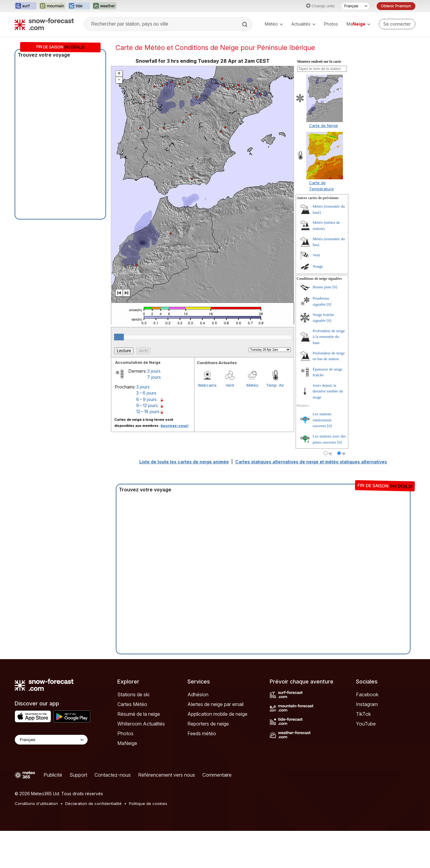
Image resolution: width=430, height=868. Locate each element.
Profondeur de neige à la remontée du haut (329, 337)
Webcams (207, 385)
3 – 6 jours (146, 393)
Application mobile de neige (217, 714)
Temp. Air (275, 385)
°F (344, 454)
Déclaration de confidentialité (93, 803)
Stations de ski (133, 694)
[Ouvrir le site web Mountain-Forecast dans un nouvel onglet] (52, 6)
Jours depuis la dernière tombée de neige (328, 391)
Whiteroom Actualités (141, 724)
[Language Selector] (51, 740)
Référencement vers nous (167, 775)
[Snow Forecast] (44, 24)
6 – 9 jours (146, 399)
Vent (230, 385)
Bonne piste (322, 287)
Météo (274, 24)
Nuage (318, 266)
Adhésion (198, 694)
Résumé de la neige (139, 714)
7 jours (154, 377)
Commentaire (217, 775)
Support (78, 775)
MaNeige (127, 743)
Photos (331, 24)
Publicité (53, 775)
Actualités (303, 24)
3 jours (154, 371)
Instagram (367, 704)
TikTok (363, 714)
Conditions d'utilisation (36, 803)
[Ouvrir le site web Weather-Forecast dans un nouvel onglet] (104, 6)
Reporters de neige (208, 724)
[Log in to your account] (397, 24)
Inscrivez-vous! (175, 426)
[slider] (119, 337)
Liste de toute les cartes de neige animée (184, 462)
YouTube (366, 724)
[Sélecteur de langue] (356, 6)
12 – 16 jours (148, 411)
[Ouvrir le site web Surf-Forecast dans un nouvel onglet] (26, 6)
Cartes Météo (132, 704)
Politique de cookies (148, 803)
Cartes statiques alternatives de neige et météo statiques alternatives (311, 462)
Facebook (367, 694)
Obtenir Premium (396, 6)
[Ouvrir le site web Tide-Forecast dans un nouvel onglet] (79, 6)
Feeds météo (202, 733)
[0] (335, 287)
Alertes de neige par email (215, 704)
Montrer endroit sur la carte (319, 61)
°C (330, 454)
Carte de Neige (323, 125)
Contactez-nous (113, 775)
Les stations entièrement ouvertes (322, 420)
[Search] (245, 24)
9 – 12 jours (147, 405)
